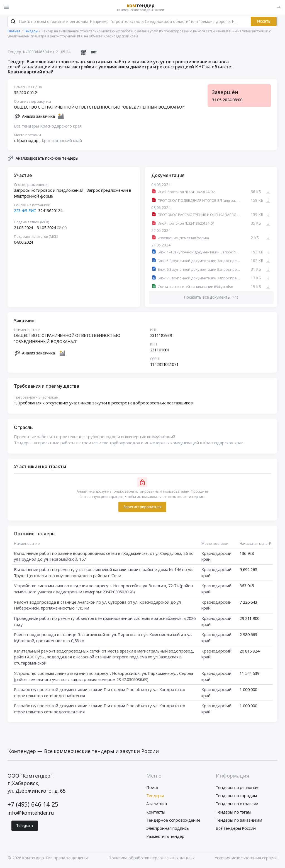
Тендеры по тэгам (233, 812)
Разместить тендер (165, 837)
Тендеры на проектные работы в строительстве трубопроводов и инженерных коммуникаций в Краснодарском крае (129, 443)
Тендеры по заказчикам (239, 821)
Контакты (156, 812)
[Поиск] (13, 22)
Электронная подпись (167, 829)
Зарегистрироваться (142, 508)
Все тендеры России (236, 829)
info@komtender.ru (31, 813)
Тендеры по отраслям (237, 804)
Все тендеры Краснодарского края (48, 127)
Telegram (25, 826)
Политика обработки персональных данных (151, 859)
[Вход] (279, 7)
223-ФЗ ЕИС (25, 211)
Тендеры (155, 796)
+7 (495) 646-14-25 (33, 805)
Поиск (152, 788)
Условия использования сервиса (246, 859)
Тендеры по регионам (237, 788)
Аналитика (157, 804)
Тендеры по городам (236, 796)
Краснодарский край (62, 141)
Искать (264, 22)
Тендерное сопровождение (173, 821)
